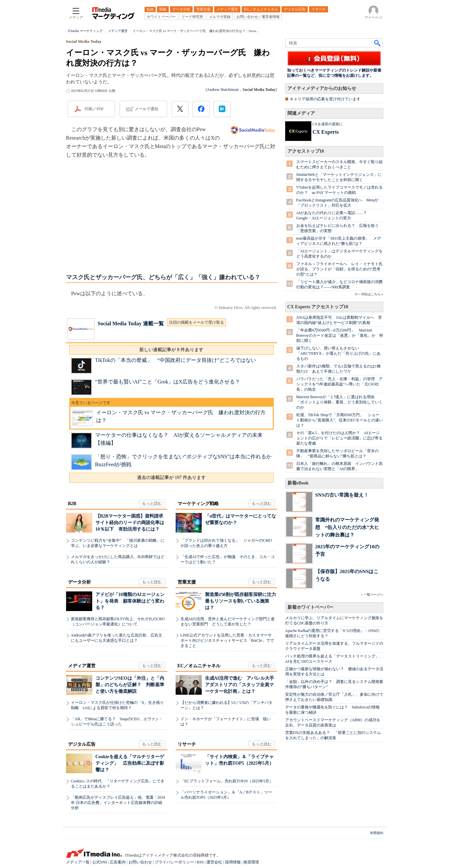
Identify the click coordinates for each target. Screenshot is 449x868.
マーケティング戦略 (198, 504)
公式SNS (100, 862)
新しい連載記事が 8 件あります (171, 350)
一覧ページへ (373, 595)
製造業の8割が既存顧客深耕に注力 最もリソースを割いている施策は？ (243, 601)
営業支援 (187, 582)
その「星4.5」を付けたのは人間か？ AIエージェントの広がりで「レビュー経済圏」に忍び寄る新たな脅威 (339, 438)
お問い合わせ (140, 862)
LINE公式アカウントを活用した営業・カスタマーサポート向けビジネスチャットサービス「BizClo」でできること (227, 640)
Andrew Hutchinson (223, 90)
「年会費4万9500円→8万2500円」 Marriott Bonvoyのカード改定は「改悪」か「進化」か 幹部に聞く (340, 335)
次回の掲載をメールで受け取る (197, 322)
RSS (200, 862)
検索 (378, 43)
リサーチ (187, 744)
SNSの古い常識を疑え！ (342, 495)
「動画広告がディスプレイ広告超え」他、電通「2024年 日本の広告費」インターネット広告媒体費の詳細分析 (118, 803)
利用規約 (377, 833)
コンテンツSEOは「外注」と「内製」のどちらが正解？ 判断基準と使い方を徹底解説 (130, 685)
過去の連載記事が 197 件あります (171, 477)
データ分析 (79, 582)
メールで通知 (147, 109)
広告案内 (118, 862)
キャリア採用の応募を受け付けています (325, 99)
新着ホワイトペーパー (310, 607)
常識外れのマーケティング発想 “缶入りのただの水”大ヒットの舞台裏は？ (347, 527)
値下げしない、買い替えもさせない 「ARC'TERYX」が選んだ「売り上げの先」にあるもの (338, 353)
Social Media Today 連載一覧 (131, 323)
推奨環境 (251, 862)
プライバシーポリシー (174, 862)
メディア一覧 (78, 862)
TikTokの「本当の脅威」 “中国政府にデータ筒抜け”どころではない (176, 360)
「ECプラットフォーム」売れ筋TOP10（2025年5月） (227, 781)
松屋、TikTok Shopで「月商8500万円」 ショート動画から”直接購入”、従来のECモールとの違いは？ (340, 420)
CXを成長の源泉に (328, 124)
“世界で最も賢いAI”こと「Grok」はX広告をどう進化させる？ (168, 382)
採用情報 (233, 862)
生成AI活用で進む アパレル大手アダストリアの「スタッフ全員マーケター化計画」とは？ (240, 685)
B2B (72, 504)
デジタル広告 (82, 744)
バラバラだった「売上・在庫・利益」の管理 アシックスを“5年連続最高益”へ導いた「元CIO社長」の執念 (339, 384)
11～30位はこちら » (369, 294)
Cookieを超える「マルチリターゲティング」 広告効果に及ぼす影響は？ (130, 763)
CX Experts (326, 132)
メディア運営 (82, 666)
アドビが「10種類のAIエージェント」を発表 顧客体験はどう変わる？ (130, 601)
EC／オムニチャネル (199, 666)
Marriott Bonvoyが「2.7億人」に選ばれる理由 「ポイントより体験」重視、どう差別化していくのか (339, 402)
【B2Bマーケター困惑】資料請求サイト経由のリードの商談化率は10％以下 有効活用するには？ (130, 523)
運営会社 (214, 862)
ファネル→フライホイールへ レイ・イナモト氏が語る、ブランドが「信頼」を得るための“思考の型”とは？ (339, 269)
